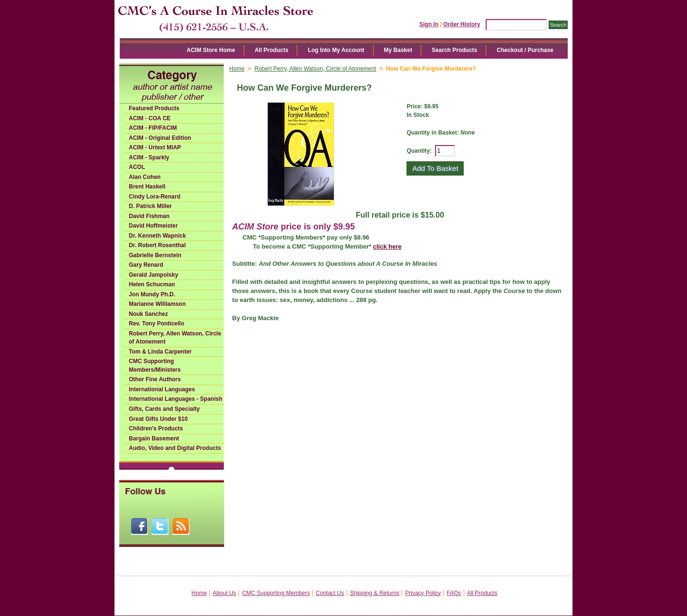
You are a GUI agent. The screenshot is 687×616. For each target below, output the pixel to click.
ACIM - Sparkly (149, 157)
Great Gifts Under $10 (158, 419)
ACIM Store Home (211, 50)
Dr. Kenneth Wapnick (157, 236)
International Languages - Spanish (176, 399)
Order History (462, 24)
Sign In (429, 24)
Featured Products (154, 108)
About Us (224, 593)
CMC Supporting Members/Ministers (155, 365)
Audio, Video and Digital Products (175, 448)
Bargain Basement (154, 439)
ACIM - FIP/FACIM (153, 128)
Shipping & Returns (375, 593)
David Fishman (149, 216)
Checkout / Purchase (525, 50)
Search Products (454, 50)
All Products (272, 50)
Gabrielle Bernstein (155, 255)
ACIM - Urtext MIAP (155, 147)
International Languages (162, 389)
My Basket (398, 50)
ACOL (137, 167)
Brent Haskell (147, 187)
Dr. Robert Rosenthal (157, 245)
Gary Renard (146, 265)
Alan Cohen (145, 177)
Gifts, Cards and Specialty (164, 409)
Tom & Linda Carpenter (160, 352)
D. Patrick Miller (150, 206)
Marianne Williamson (157, 304)
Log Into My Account (336, 50)
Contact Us (330, 593)
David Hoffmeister (153, 226)
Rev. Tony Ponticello (156, 324)
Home (237, 69)
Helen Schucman (152, 284)
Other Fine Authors (155, 379)
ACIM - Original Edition (160, 138)
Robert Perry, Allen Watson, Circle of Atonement (175, 338)
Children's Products (156, 428)
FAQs (454, 593)
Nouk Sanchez (148, 314)
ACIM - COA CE (150, 118)
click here (387, 246)
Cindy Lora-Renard (155, 197)
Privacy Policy (423, 593)
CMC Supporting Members (276, 593)
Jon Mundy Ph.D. (152, 294)
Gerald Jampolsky (153, 275)
